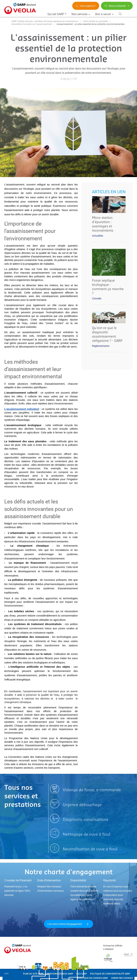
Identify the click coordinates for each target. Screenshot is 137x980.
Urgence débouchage (82, 805)
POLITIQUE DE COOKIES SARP (93, 978)
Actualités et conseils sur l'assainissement (32, 24)
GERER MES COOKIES (122, 978)
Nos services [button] (81, 14)
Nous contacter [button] (117, 6)
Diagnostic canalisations (86, 820)
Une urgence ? (86, 6)
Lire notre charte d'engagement (68, 924)
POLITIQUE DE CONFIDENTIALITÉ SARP (110, 974)
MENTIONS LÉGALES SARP (60, 974)
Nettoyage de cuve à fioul (87, 834)
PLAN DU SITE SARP (33, 974)
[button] (120, 14)
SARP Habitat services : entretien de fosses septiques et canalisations (45, 21)
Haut (128, 954)
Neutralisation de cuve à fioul (90, 849)
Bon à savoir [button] (104, 14)
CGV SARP (82, 974)
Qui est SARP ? (57, 14)
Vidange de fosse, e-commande (92, 790)
